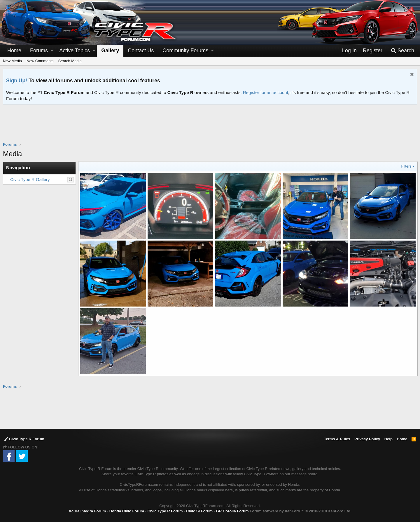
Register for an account (266, 92)
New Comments (40, 61)
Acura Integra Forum (87, 510)
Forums (39, 51)
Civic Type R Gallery (30, 179)
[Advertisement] (210, 127)
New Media (12, 61)
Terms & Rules (337, 438)
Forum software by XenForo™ (300, 510)
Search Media (70, 61)
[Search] (402, 51)
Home (14, 51)
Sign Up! (17, 81)
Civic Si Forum (199, 510)
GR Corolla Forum (232, 510)
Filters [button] (406, 166)
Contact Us (141, 51)
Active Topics (75, 51)
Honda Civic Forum (127, 510)
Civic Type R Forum (24, 438)
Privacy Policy (367, 438)
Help (388, 438)
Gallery (110, 51)
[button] (52, 51)
